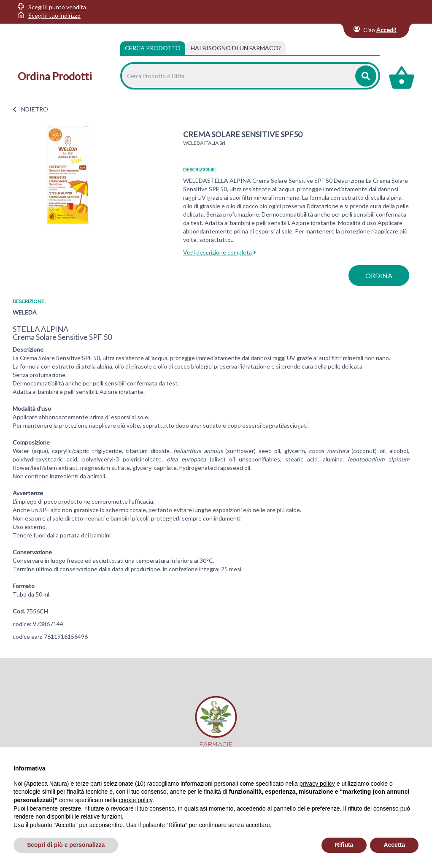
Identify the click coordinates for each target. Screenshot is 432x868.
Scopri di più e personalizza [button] (66, 845)
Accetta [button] (394, 845)
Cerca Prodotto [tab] (153, 48)
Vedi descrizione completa (220, 252)
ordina (379, 275)
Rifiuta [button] (344, 845)
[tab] (236, 48)
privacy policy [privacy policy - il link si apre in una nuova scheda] (317, 784)
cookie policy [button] (136, 800)
